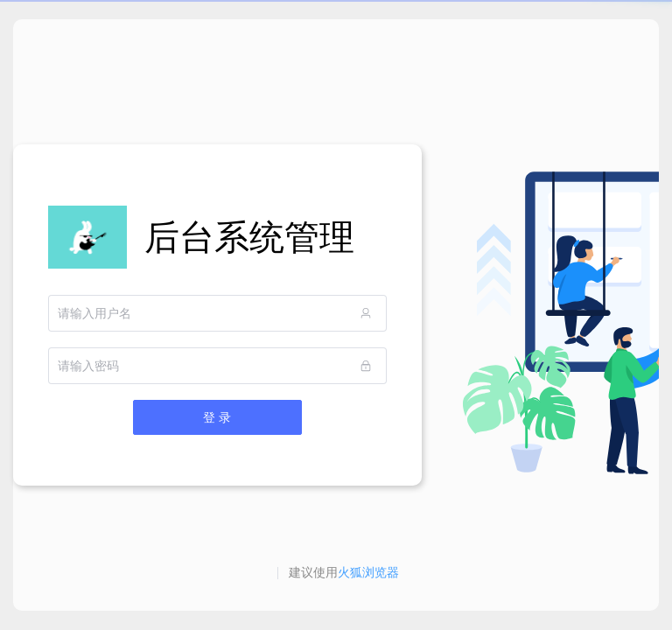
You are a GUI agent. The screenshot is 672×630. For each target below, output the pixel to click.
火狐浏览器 (368, 572)
